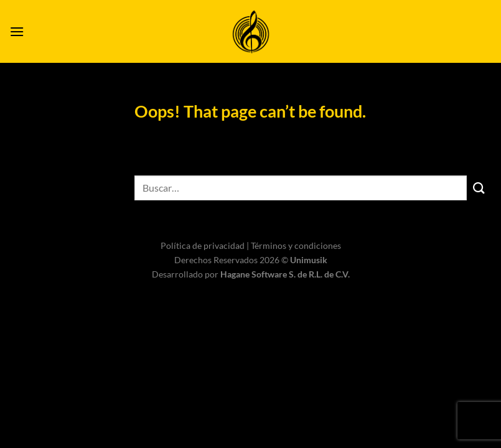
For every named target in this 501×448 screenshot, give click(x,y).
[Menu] (17, 31)
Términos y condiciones (296, 245)
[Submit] (479, 188)
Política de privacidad (204, 245)
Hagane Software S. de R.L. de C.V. (285, 274)
